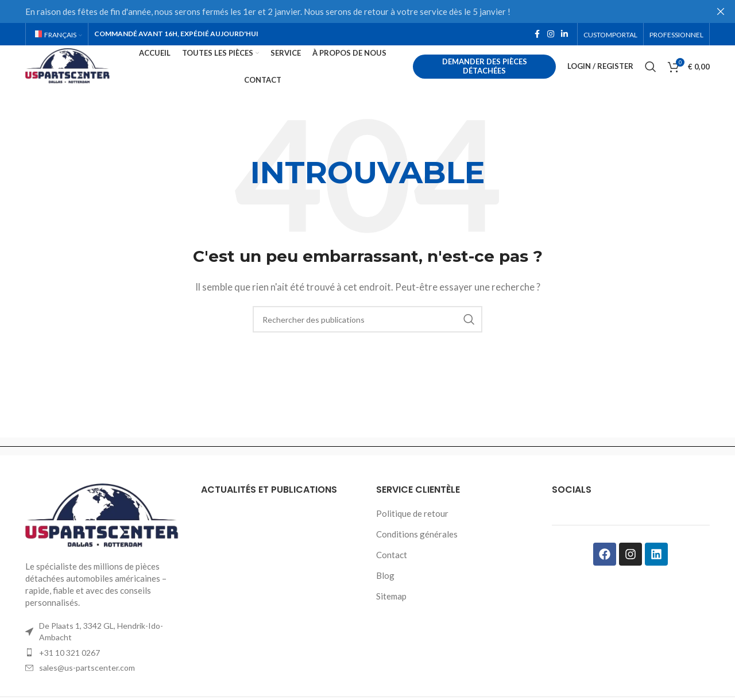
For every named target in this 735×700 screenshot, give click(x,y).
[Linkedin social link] (564, 35)
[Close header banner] (721, 11)
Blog (385, 595)
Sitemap (391, 616)
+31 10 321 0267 (69, 672)
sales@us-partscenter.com (87, 688)
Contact (392, 575)
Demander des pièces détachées (492, 77)
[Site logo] (91, 76)
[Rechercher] (651, 78)
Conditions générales (417, 554)
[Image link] (105, 535)
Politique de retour (412, 533)
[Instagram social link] (551, 35)
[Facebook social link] (537, 35)
